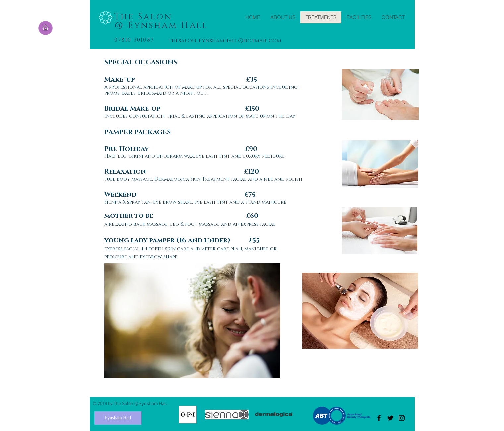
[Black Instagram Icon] (402, 418)
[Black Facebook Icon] (379, 418)
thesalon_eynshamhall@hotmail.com (225, 41)
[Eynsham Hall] (118, 418)
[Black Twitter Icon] (390, 418)
